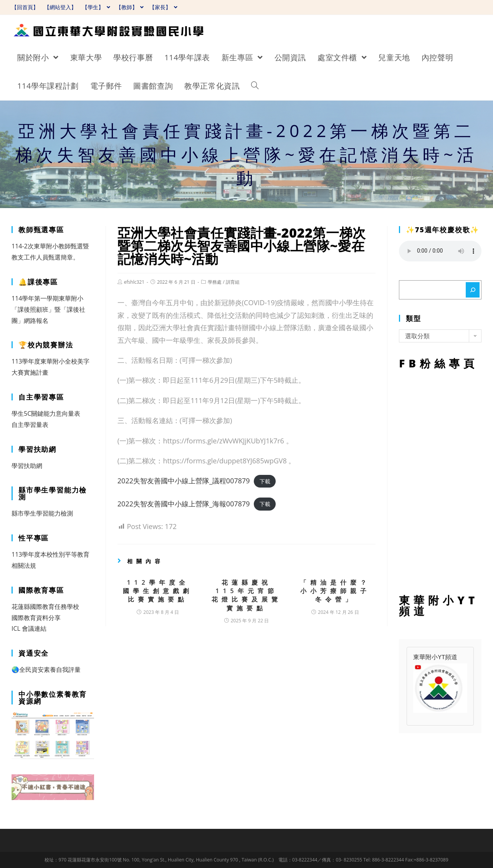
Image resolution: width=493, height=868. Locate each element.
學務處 (215, 282)
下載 (265, 481)
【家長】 (163, 7)
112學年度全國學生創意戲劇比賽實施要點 (158, 591)
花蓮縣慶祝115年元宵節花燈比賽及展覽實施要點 (246, 595)
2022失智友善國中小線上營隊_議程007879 (184, 481)
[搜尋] (473, 290)
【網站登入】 (60, 7)
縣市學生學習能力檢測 (42, 513)
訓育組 (233, 282)
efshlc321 (134, 282)
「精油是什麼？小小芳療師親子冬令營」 (335, 591)
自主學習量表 (30, 425)
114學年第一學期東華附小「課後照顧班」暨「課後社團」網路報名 (48, 309)
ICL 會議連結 (29, 628)
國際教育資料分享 (36, 618)
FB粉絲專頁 (440, 480)
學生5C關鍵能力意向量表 (46, 413)
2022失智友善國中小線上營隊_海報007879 (184, 504)
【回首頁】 (25, 7)
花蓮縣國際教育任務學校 (45, 607)
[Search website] (255, 86)
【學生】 (96, 7)
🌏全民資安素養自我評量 (46, 670)
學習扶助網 (27, 466)
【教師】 (130, 7)
